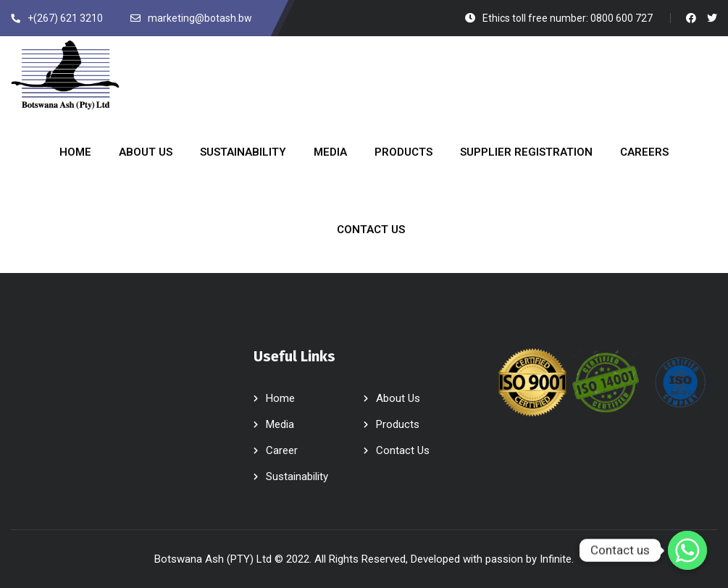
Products (398, 424)
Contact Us (403, 450)
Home (280, 398)
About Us (398, 398)
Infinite (556, 559)
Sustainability (297, 476)
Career (282, 450)
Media (280, 424)
